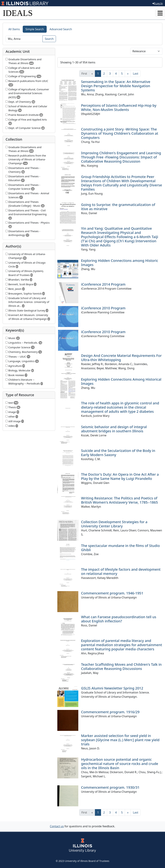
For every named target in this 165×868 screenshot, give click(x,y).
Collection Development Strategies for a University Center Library (114, 524)
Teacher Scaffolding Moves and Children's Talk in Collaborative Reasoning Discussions (121, 667)
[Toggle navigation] (160, 13)
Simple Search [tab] (35, 29)
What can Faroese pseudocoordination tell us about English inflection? (119, 619)
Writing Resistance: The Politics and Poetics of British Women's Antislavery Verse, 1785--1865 (119, 500)
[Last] (136, 74)
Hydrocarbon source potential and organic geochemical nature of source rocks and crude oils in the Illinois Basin (120, 764)
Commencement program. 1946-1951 (112, 593)
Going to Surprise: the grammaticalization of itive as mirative (118, 207)
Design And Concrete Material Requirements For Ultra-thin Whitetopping (121, 358)
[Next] (128, 74)
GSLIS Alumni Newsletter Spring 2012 (112, 688)
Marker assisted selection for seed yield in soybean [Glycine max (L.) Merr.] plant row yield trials (120, 740)
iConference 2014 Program (103, 284)
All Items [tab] (14, 29)
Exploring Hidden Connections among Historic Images (120, 263)
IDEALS (18, 13)
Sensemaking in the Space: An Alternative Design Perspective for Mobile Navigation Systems (116, 86)
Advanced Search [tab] (61, 29)
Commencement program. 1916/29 (110, 712)
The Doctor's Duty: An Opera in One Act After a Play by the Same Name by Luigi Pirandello (120, 476)
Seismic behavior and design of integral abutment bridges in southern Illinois (114, 429)
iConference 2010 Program (103, 308)
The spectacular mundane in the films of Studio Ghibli (121, 548)
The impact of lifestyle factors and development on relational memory (121, 571)
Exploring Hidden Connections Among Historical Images (121, 381)
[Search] (24, 39)
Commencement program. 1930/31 (110, 787)
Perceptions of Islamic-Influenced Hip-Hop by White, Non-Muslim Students (119, 108)
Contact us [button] (57, 826)
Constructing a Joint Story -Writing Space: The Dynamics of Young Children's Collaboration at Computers (120, 133)
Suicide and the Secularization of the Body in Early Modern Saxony (118, 453)
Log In (158, 3)
